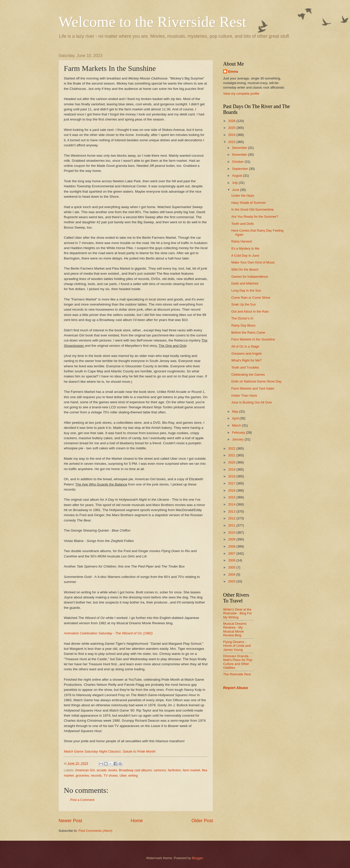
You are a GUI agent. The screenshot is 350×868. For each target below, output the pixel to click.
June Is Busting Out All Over (252, 402)
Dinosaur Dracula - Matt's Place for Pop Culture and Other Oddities (238, 662)
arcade (102, 770)
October (238, 162)
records (96, 775)
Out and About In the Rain (250, 311)
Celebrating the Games (248, 375)
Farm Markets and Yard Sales (253, 388)
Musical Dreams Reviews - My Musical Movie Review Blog (235, 629)
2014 (232, 504)
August (238, 176)
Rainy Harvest (241, 241)
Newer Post (70, 821)
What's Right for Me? (246, 360)
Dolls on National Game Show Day (256, 381)
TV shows (111, 775)
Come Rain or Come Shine (251, 298)
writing (133, 775)
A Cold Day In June (245, 256)
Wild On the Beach (245, 269)
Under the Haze (243, 196)
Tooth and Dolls (242, 224)
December (240, 148)
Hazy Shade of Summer (249, 203)
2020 (232, 462)
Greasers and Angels (246, 354)
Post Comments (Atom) (95, 831)
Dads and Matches (245, 283)
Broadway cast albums (135, 770)
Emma (233, 72)
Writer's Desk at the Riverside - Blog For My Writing (238, 613)
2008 (232, 546)
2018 (232, 476)
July (235, 183)
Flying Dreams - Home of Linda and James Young (237, 646)
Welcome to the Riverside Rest (152, 22)
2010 (232, 532)
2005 (232, 567)
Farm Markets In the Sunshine (253, 339)
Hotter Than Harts (244, 396)
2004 (232, 574)
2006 (232, 560)
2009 (232, 539)
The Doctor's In (242, 318)
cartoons (160, 770)
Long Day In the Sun (246, 290)
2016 (232, 490)
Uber (123, 775)
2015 (232, 497)
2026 (232, 121)
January (238, 439)
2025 (232, 128)
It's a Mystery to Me (245, 248)
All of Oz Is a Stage (245, 346)
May (236, 411)
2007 (232, 553)
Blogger (198, 858)
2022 (232, 448)
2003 (232, 581)
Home (137, 821)
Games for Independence (250, 277)
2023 (232, 142)
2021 (232, 455)
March (237, 425)
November (240, 155)
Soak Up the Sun (244, 304)
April (236, 418)
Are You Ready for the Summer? (255, 217)
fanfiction (174, 770)
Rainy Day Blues (243, 325)
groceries (82, 775)
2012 (232, 518)
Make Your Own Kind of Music (253, 262)
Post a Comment (82, 800)
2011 (232, 525)
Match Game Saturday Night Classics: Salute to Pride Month (110, 751)
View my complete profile (241, 94)
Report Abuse (236, 688)
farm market (192, 770)
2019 (232, 469)
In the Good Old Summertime (252, 209)
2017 (232, 483)
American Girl (85, 770)
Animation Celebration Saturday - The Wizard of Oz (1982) (108, 633)
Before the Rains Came (248, 332)
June (236, 190)
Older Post (202, 821)
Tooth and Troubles (245, 367)
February (239, 432)
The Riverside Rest (237, 674)
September (240, 169)
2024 (232, 135)
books (113, 770)
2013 (232, 511)
